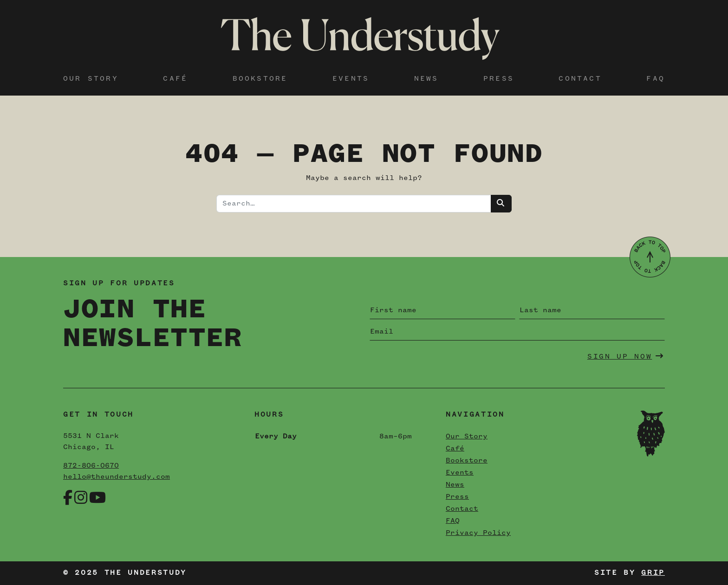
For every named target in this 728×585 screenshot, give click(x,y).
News (426, 79)
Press (499, 79)
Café (175, 79)
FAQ (656, 79)
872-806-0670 (91, 466)
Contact (580, 79)
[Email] (517, 332)
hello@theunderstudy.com (117, 477)
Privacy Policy (478, 533)
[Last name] (592, 310)
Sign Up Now (626, 356)
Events (351, 79)
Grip (653, 573)
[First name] (442, 310)
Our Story (91, 79)
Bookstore (260, 79)
